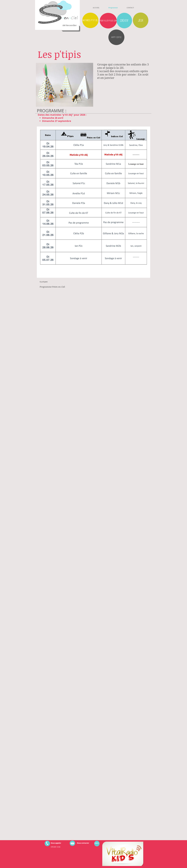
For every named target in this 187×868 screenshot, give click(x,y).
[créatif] (124, 21)
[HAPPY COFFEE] (116, 37)
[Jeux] (141, 20)
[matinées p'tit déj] (90, 20)
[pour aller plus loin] (108, 21)
